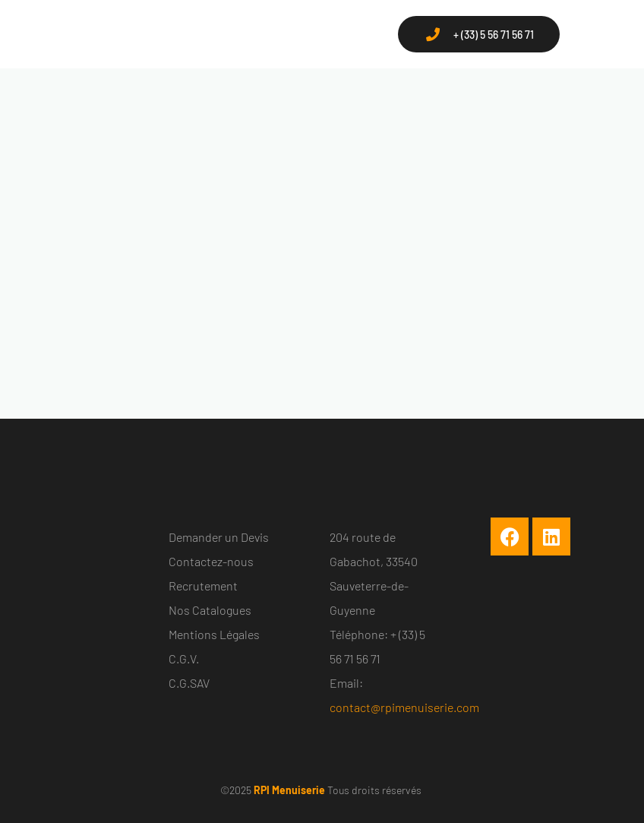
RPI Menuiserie (289, 790)
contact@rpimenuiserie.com (404, 707)
